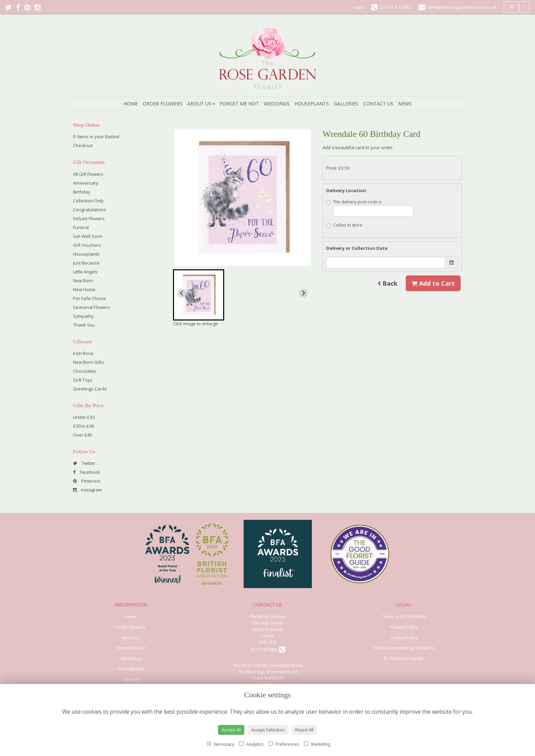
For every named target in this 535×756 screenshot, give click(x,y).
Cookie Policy (404, 638)
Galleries (346, 104)
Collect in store (344, 225)
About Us (201, 104)
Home (131, 104)
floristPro (425, 648)
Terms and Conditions (404, 616)
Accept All (231, 730)
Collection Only (88, 201)
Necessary (220, 744)
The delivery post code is (370, 208)
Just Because (86, 263)
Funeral (81, 227)
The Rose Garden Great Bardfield (267, 665)
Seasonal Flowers (91, 307)
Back (388, 283)
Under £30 (84, 417)
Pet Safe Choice (89, 298)
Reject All (304, 730)
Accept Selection (268, 730)
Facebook (86, 472)
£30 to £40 (84, 426)
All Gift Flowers (88, 174)
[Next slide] (303, 293)
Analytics (251, 744)
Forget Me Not (239, 104)
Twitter (84, 463)
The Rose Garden (268, 616)
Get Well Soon (88, 236)
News (405, 104)
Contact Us (378, 104)
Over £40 (82, 435)
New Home (84, 289)
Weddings (277, 104)
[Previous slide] (182, 293)
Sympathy (83, 316)
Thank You (84, 325)
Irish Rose (83, 353)
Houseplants (312, 104)
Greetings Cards (90, 389)
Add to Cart (433, 283)
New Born (83, 281)
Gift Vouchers (87, 245)
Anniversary (86, 183)
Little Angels (85, 272)
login (359, 7)
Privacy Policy (404, 627)
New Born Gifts (89, 362)
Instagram (88, 490)
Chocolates (85, 371)
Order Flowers (163, 104)
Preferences (284, 744)
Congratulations (90, 210)
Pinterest (86, 481)
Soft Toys (83, 380)
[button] (199, 295)
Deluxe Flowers (89, 218)
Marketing (317, 744)
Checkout (83, 145)
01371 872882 (267, 650)
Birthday (82, 192)
